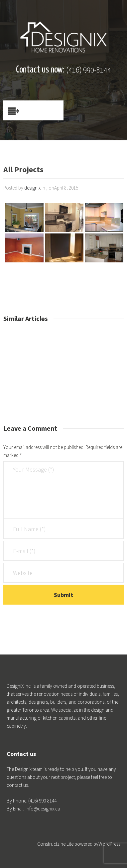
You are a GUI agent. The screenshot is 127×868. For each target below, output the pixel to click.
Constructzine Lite (56, 844)
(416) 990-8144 (89, 70)
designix (32, 188)
